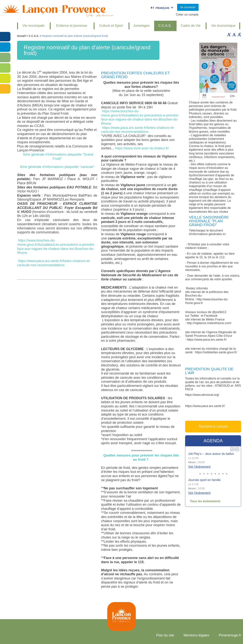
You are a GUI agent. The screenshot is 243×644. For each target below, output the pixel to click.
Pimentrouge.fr (230, 635)
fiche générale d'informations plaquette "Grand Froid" (57, 157)
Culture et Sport (111, 26)
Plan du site (165, 635)
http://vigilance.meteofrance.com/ (209, 323)
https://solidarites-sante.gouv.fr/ (216, 352)
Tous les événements (205, 501)
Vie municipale (34, 26)
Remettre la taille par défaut (239, 35)
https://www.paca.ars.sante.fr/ (207, 340)
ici (224, 234)
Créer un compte (187, 15)
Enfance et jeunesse (72, 26)
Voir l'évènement (199, 467)
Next (237, 449)
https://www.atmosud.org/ (202, 395)
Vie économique (223, 26)
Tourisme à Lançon (213, 426)
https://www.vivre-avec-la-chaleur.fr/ (142, 148)
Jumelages (141, 26)
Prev (232, 449)
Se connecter (188, 7)
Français (163, 8)
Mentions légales (196, 635)
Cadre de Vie (191, 26)
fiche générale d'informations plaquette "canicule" (57, 167)
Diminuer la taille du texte (234, 35)
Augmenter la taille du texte (229, 35)
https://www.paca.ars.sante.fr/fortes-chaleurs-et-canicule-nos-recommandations (54, 263)
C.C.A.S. (165, 26)
